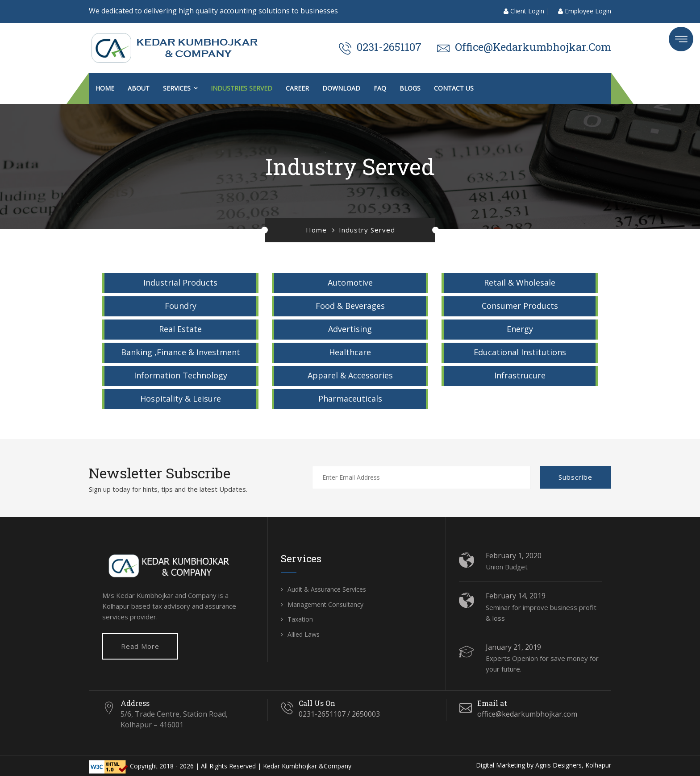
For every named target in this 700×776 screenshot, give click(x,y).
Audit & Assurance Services (327, 589)
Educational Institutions (520, 352)
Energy (520, 329)
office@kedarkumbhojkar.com (533, 47)
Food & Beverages (350, 306)
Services (177, 88)
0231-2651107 (389, 47)
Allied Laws (304, 634)
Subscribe (575, 477)
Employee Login (585, 11)
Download (341, 88)
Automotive (350, 282)
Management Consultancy (325, 604)
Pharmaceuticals (350, 398)
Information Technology (181, 375)
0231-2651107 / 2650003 (339, 714)
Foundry (181, 306)
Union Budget (507, 567)
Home (105, 88)
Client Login (524, 11)
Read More (140, 646)
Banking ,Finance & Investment (181, 352)
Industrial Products (180, 282)
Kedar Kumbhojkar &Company (307, 766)
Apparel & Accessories (350, 375)
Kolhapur (598, 765)
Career (297, 88)
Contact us (454, 88)
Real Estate (180, 329)
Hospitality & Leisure (181, 398)
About (139, 88)
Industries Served (242, 88)
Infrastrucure (520, 375)
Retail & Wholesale (520, 282)
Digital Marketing (500, 765)
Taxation (300, 619)
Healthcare (350, 352)
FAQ (380, 88)
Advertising (350, 329)
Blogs (410, 88)
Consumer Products (520, 306)
